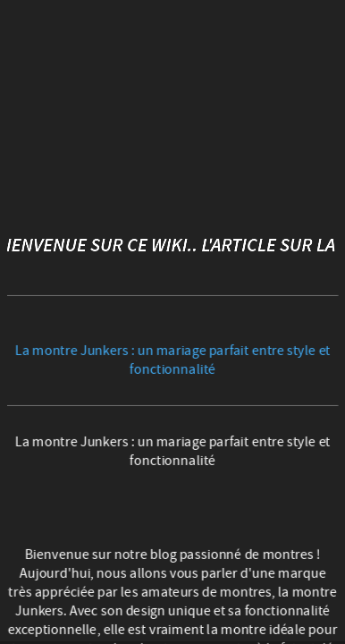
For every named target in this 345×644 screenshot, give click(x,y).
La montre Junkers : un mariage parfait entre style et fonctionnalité (173, 360)
